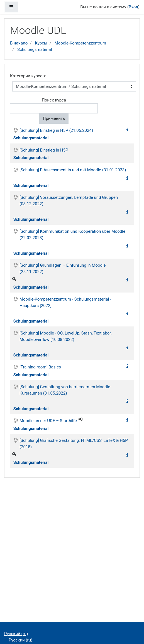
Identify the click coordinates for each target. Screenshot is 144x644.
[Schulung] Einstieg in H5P (44, 150)
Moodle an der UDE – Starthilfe (48, 421)
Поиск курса (54, 100)
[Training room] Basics (40, 367)
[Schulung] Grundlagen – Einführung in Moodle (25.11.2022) (63, 268)
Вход (133, 7)
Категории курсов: (28, 76)
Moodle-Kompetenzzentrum (80, 43)
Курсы (41, 43)
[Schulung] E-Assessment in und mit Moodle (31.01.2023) (73, 170)
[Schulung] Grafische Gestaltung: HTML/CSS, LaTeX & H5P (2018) (74, 444)
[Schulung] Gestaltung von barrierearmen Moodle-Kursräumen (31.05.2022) (65, 390)
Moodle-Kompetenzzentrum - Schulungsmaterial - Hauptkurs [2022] (65, 302)
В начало (19, 43)
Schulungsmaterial (35, 49)
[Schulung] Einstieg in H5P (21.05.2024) (56, 130)
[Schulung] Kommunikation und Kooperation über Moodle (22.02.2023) (72, 235)
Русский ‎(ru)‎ (16, 634)
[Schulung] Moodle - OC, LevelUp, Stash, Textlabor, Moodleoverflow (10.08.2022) (66, 336)
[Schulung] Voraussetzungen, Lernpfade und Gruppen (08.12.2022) (69, 201)
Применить (54, 118)
